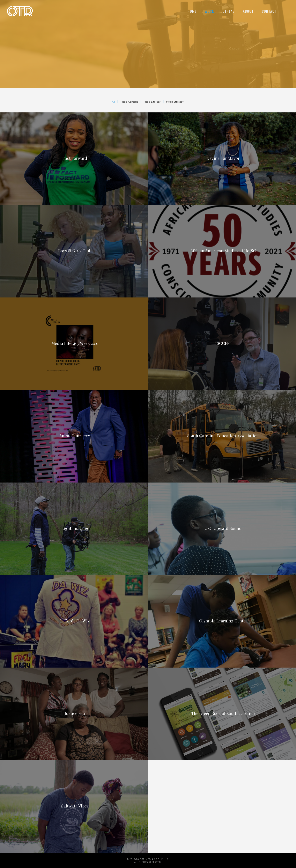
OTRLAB (229, 11)
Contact (269, 11)
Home (192, 11)
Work (209, 11)
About (248, 11)
